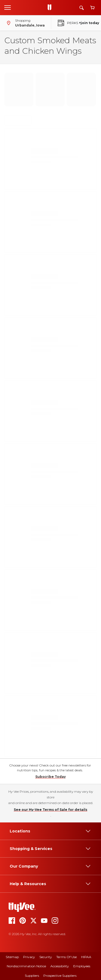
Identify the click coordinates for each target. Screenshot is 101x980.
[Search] (82, 8)
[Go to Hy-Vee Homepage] (51, 8)
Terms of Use (67, 957)
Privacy (29, 957)
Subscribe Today (50, 777)
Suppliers (32, 976)
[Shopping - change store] (25, 23)
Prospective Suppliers (60, 976)
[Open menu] (8, 7)
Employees (82, 966)
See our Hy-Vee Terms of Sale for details (50, 810)
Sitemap (12, 957)
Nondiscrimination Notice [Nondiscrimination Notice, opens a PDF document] (26, 966)
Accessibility (60, 966)
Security (46, 957)
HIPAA (86, 957)
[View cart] (92, 8)
